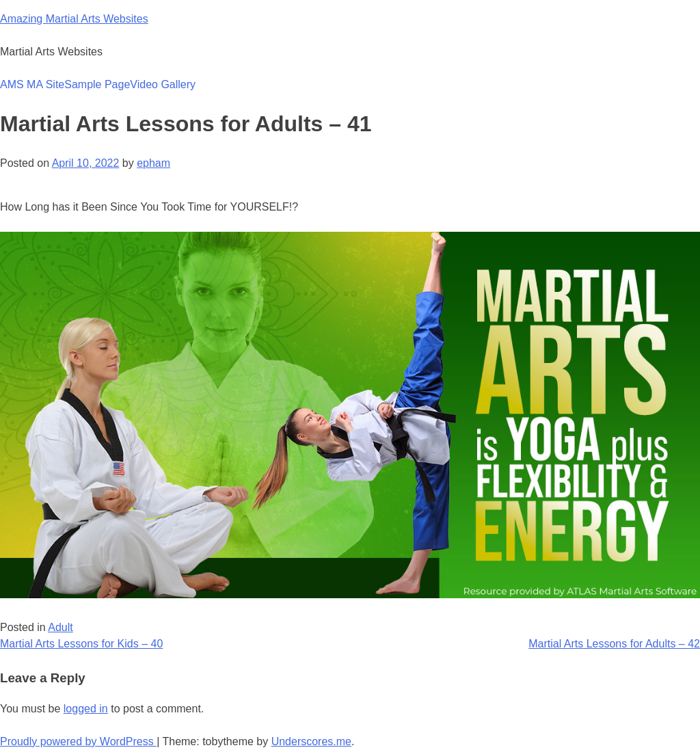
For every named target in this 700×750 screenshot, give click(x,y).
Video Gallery (163, 84)
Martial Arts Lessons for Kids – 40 (81, 644)
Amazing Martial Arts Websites (74, 19)
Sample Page (97, 84)
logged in (86, 709)
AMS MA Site (32, 84)
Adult (60, 627)
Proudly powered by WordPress (78, 741)
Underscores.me (311, 741)
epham (153, 163)
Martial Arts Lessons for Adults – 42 (614, 644)
